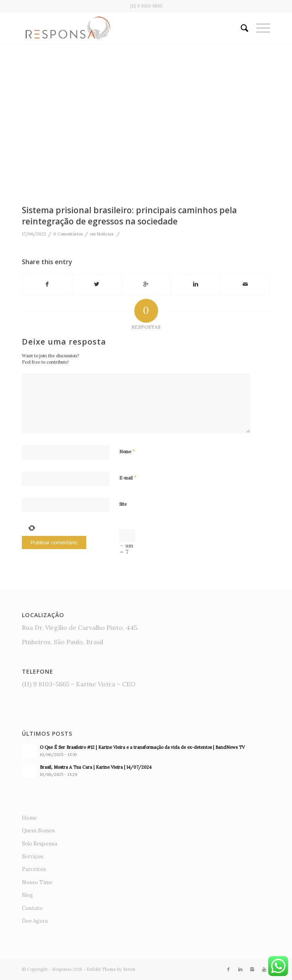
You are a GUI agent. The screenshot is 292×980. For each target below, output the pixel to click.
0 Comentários (68, 234)
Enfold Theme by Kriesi (111, 969)
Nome (127, 451)
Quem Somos (38, 831)
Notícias (105, 234)
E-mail (128, 478)
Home (29, 818)
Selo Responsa (40, 844)
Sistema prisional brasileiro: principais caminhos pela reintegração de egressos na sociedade (129, 215)
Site (123, 504)
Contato (32, 908)
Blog (27, 895)
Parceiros (34, 869)
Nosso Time (37, 882)
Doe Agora (35, 921)
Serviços (33, 856)
